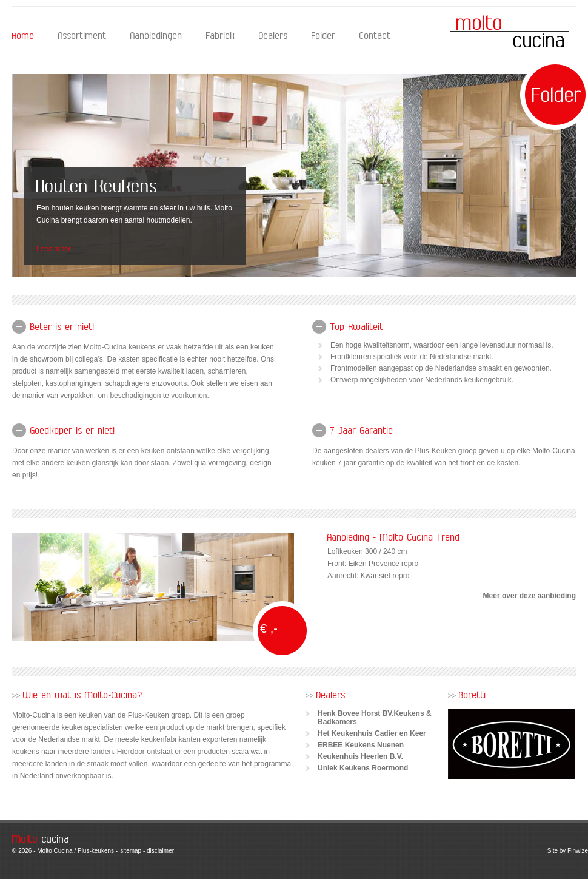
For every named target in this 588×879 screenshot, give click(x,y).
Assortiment (82, 36)
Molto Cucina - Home (509, 31)
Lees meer (54, 249)
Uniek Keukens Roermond (363, 768)
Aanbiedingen (156, 36)
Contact (375, 36)
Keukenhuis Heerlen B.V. (360, 756)
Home (23, 36)
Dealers (273, 36)
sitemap (131, 851)
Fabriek (221, 36)
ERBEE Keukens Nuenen (361, 745)
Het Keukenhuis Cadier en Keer (372, 733)
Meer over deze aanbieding (530, 596)
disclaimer (160, 851)
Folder (324, 36)
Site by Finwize (568, 851)
